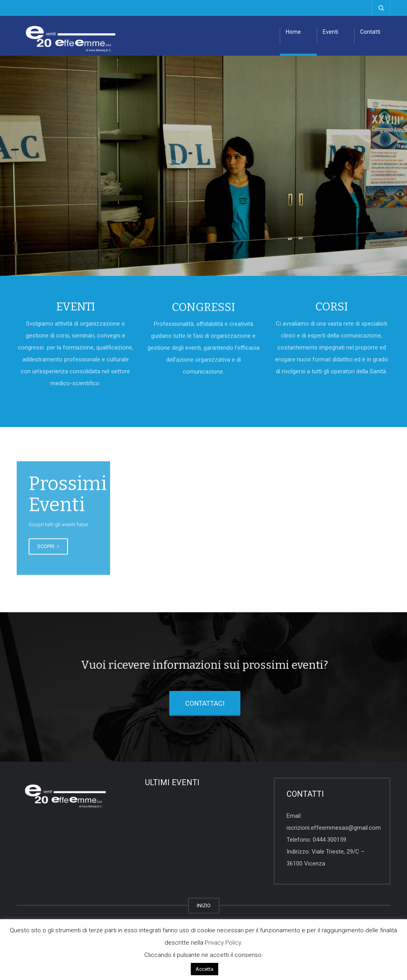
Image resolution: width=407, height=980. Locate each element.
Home (293, 32)
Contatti (370, 32)
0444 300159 (329, 840)
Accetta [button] (204, 969)
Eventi (330, 32)
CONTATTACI (189, 703)
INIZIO (204, 905)
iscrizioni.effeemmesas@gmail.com (334, 828)
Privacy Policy (223, 943)
